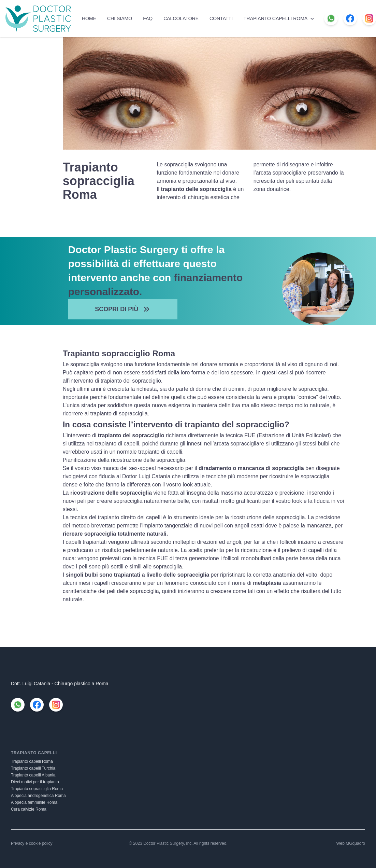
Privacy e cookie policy (32, 843)
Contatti (221, 18)
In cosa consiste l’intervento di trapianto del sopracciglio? (176, 424)
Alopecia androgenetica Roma (38, 796)
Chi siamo (120, 18)
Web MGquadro (351, 843)
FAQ (148, 18)
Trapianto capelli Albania (33, 775)
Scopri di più (123, 309)
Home (89, 18)
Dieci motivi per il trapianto (35, 782)
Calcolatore (181, 18)
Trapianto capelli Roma (280, 18)
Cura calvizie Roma (29, 809)
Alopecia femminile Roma (34, 802)
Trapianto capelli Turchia (33, 768)
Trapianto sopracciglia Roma (37, 789)
